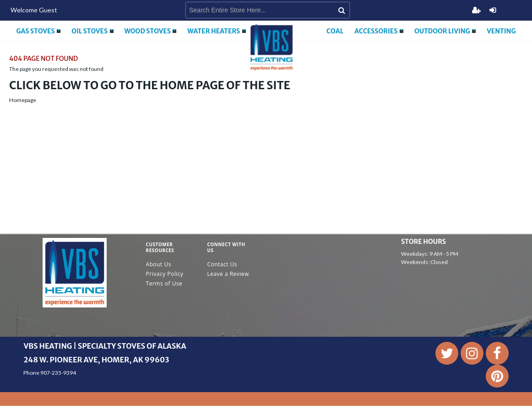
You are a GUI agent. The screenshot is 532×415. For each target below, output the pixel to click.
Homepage (23, 100)
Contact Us (222, 264)
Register (476, 10)
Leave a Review (228, 274)
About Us (159, 264)
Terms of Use (164, 283)
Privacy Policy (165, 274)
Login (493, 10)
